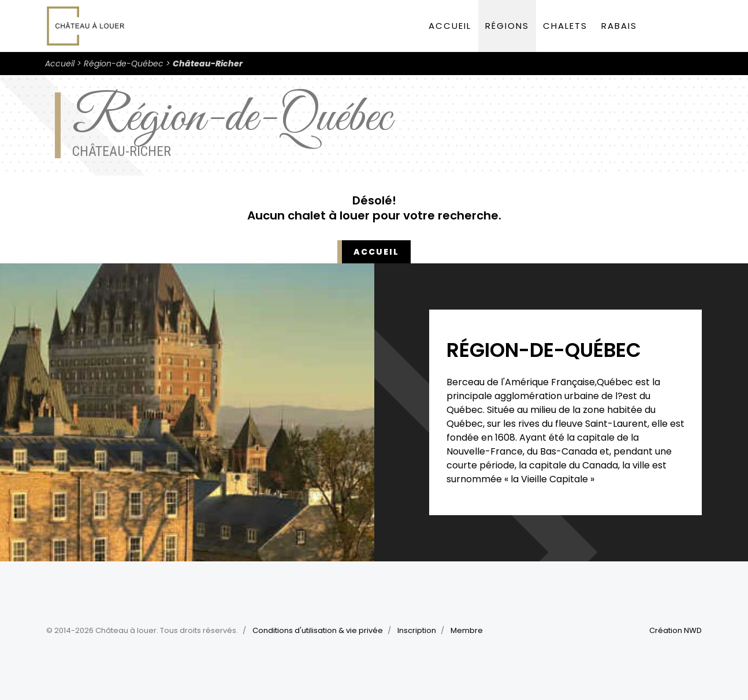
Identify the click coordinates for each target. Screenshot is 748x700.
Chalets (565, 26)
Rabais (619, 26)
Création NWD (676, 630)
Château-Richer (208, 64)
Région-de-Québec (124, 64)
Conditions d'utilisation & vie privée (318, 630)
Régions (507, 26)
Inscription (417, 630)
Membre (467, 630)
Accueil (450, 26)
